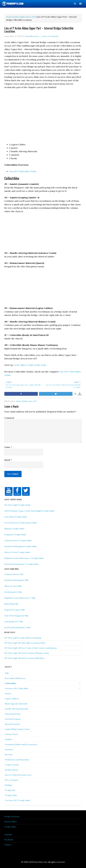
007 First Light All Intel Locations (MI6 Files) (24, 658)
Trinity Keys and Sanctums (17, 760)
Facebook (9, 840)
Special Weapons (12, 724)
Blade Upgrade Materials (16, 704)
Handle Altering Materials (16, 709)
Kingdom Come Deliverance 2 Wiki (20, 598)
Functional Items (13, 714)
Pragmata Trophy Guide (15, 534)
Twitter (8, 845)
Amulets (8, 739)
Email (8, 460)
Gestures (9, 749)
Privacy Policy (11, 822)
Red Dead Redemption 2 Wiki (17, 627)
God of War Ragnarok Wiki (16, 616)
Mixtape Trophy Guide (14, 529)
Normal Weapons (13, 719)
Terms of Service (12, 817)
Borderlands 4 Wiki (13, 592)
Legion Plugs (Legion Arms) (17, 729)
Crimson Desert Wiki (14, 574)
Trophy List (10, 790)
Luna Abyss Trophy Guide (16, 517)
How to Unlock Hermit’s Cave (18, 775)
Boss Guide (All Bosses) (15, 678)
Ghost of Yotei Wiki (13, 586)
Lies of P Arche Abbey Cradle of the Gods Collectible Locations (62, 384)
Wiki (7, 673)
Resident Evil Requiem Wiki (16, 580)
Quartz (8, 694)
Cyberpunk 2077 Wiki (14, 622)
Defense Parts (11, 734)
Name (8, 447)
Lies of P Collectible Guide (23, 171)
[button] (75, 4)
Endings (8, 785)
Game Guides (22, 401)
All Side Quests (11, 770)
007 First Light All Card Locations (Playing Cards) (27, 653)
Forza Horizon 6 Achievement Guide (21, 523)
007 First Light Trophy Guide (17, 505)
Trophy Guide (11, 795)
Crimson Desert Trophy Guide (18, 540)
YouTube (8, 835)
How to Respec (12, 780)
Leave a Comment (50, 36)
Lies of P (33, 401)
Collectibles (10, 683)
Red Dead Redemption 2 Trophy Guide (22, 564)
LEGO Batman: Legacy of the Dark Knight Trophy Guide (29, 511)
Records (9, 755)
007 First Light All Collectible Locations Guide (25, 643)
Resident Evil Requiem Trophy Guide (21, 546)
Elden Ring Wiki (11, 604)
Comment (9, 418)
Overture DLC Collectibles (17, 688)
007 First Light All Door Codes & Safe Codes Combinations (31, 648)
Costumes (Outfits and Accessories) (21, 744)
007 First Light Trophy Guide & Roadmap (23, 638)
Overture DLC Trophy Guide (18, 800)
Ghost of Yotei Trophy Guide (17, 552)
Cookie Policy (10, 827)
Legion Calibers (12, 699)
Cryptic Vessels (12, 765)
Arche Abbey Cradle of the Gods (30, 365)
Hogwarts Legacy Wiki (15, 610)
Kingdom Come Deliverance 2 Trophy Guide (24, 558)
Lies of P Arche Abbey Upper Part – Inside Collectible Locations (24, 384)
